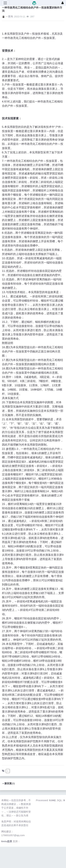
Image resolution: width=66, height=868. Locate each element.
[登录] (63, 3)
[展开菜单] (5, 3)
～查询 (9, 16)
